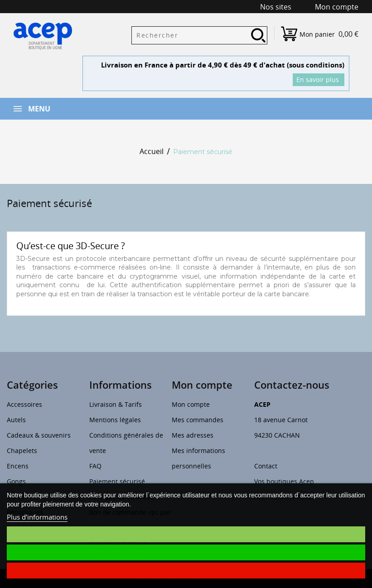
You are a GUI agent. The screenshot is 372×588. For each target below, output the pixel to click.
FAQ (95, 466)
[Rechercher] (199, 35)
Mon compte (191, 404)
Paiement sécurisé (117, 481)
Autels (16, 420)
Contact (266, 466)
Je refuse (186, 571)
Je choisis (186, 534)
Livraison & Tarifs (116, 404)
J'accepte (186, 552)
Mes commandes (198, 420)
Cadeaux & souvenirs (39, 435)
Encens (18, 466)
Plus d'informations (37, 517)
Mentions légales (115, 420)
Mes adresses (193, 435)
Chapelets (22, 451)
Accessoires (24, 404)
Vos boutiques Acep (284, 481)
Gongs (16, 481)
